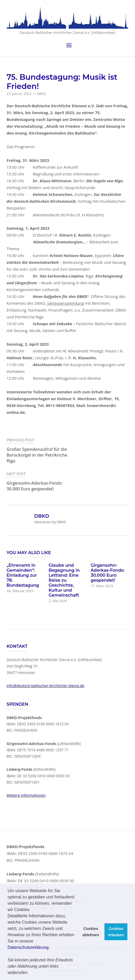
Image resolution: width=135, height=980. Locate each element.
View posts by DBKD (50, 522)
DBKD (41, 94)
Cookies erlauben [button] (116, 932)
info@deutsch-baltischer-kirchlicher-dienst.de (45, 686)
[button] (30, 973)
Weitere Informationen (26, 795)
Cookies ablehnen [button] (91, 932)
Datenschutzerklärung (28, 947)
